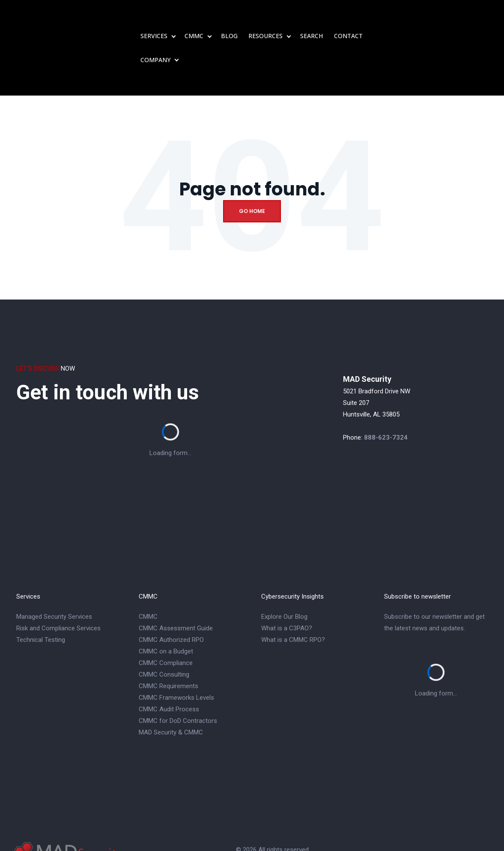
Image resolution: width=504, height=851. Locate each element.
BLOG (229, 17)
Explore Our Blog (284, 579)
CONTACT (348, 17)
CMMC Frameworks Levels (176, 660)
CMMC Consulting (164, 637)
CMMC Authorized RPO (171, 602)
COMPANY (155, 41)
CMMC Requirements (168, 648)
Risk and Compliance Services (58, 590)
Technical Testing (41, 602)
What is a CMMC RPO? (293, 602)
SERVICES (154, 17)
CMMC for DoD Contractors (178, 683)
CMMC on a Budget (166, 614)
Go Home (252, 173)
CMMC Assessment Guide (176, 590)
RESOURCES (265, 17)
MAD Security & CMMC (171, 695)
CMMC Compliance (166, 625)
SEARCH (312, 17)
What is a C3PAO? (287, 590)
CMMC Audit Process (169, 671)
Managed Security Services (54, 579)
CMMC (194, 17)
